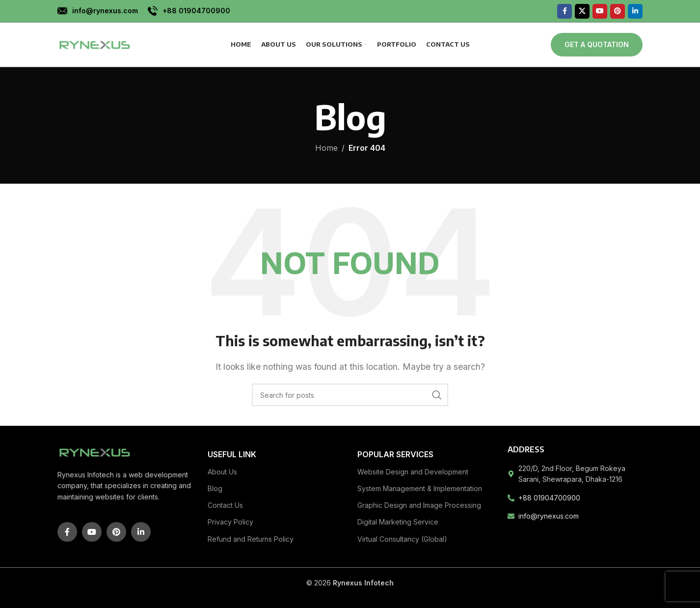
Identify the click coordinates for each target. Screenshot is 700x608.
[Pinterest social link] (618, 11)
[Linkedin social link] (635, 11)
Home (326, 148)
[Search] (350, 395)
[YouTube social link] (600, 11)
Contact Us (225, 505)
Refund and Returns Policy (251, 539)
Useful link (232, 454)
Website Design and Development (413, 472)
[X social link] (582, 11)
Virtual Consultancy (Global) (402, 539)
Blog (215, 488)
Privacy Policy (230, 522)
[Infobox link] (98, 11)
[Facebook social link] (565, 11)
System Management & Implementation (420, 488)
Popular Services (395, 454)
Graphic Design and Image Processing (419, 505)
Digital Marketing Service (398, 522)
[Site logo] (94, 44)
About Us (222, 472)
